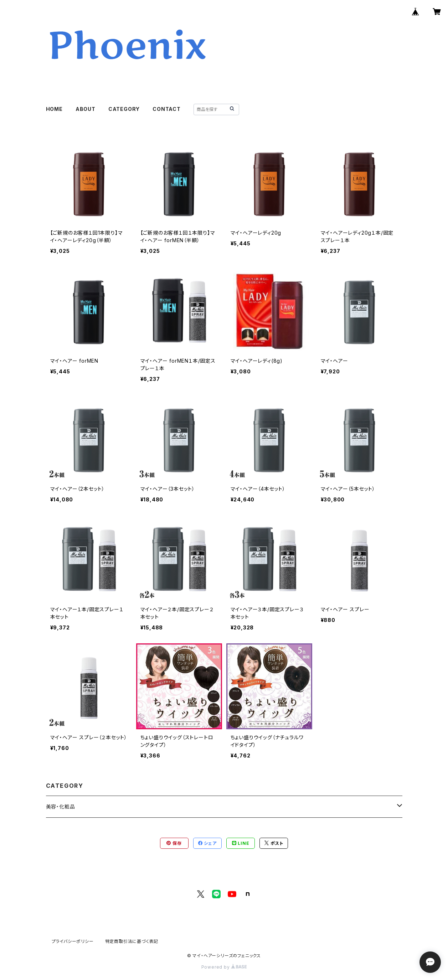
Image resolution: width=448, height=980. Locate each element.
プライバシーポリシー (73, 941)
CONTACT (167, 109)
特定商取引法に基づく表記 (132, 941)
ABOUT (86, 109)
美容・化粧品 (61, 807)
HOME (54, 109)
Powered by (224, 967)
